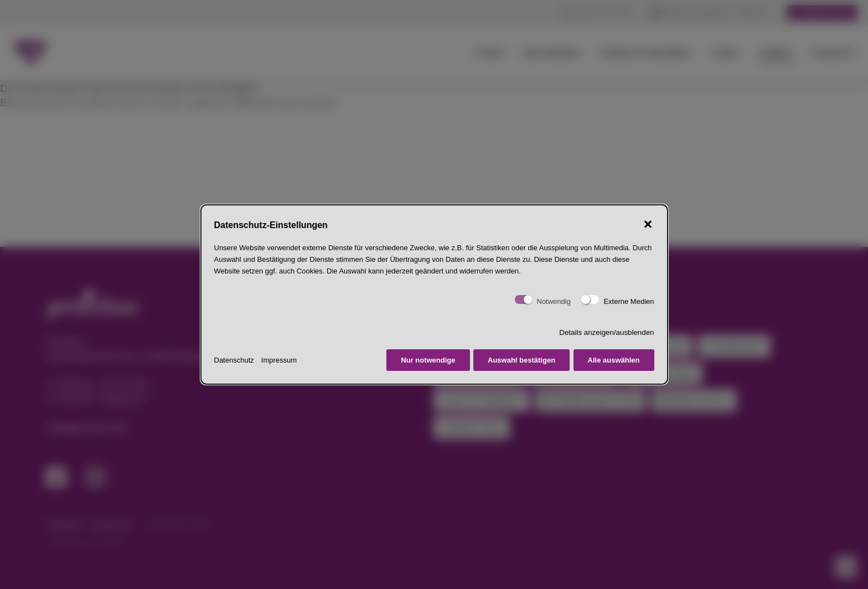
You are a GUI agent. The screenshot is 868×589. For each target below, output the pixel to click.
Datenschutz (234, 360)
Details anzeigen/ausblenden (606, 332)
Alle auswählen (614, 360)
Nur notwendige (428, 360)
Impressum (279, 360)
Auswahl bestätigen (521, 360)
